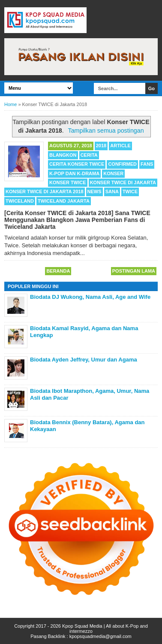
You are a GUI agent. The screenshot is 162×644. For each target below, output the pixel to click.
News (94, 191)
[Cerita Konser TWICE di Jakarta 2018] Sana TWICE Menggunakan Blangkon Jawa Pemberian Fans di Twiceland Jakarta (77, 220)
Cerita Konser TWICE (77, 164)
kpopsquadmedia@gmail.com (100, 636)
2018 (101, 146)
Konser (113, 173)
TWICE (130, 191)
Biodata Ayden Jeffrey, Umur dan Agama (84, 360)
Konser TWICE (68, 182)
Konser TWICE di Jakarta (123, 182)
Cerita (89, 155)
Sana (112, 191)
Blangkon (63, 155)
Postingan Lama (134, 271)
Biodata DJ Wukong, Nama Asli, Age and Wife (90, 297)
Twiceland (20, 201)
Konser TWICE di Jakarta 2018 (45, 191)
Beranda (58, 271)
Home (10, 104)
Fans (147, 164)
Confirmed (122, 164)
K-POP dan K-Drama (74, 173)
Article (120, 146)
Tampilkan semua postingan (106, 131)
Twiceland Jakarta (64, 201)
